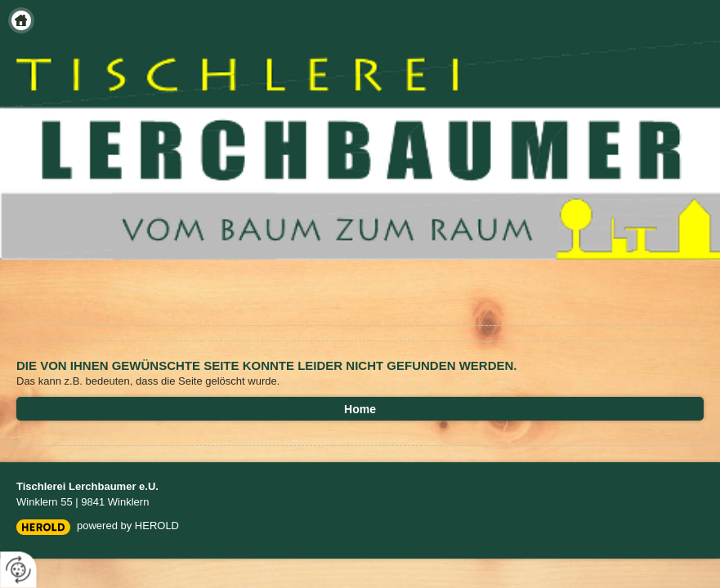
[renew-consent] (18, 570)
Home (21, 20)
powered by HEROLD (128, 526)
